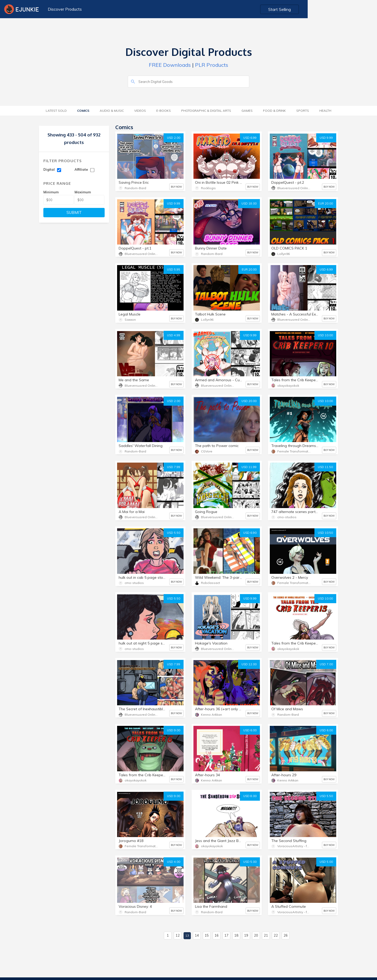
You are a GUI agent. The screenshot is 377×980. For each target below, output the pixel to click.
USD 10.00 (325, 335)
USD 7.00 (326, 664)
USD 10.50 (325, 533)
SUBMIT (74, 212)
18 (236, 935)
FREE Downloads (170, 65)
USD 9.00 (174, 730)
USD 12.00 (249, 664)
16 (217, 935)
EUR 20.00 (325, 203)
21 (266, 935)
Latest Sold (56, 111)
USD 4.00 (174, 862)
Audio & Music (112, 111)
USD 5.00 (250, 862)
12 (178, 935)
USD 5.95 (174, 269)
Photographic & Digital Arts (206, 111)
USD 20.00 (249, 401)
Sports (303, 111)
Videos (140, 111)
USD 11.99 (249, 467)
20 (256, 935)
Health (325, 111)
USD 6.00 (250, 730)
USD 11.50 (325, 467)
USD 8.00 (250, 796)
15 (207, 935)
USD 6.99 (250, 138)
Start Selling (350, 9)
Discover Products (63, 9)
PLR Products (212, 65)
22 (276, 935)
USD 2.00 (174, 138)
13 (187, 935)
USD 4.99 (174, 335)
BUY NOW (176, 187)
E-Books (164, 111)
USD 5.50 (174, 533)
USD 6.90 (250, 533)
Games (247, 111)
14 (197, 935)
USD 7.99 (174, 467)
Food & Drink (274, 111)
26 (286, 935)
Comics (83, 111)
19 (246, 935)
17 (226, 935)
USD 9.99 (326, 138)
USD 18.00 (249, 203)
